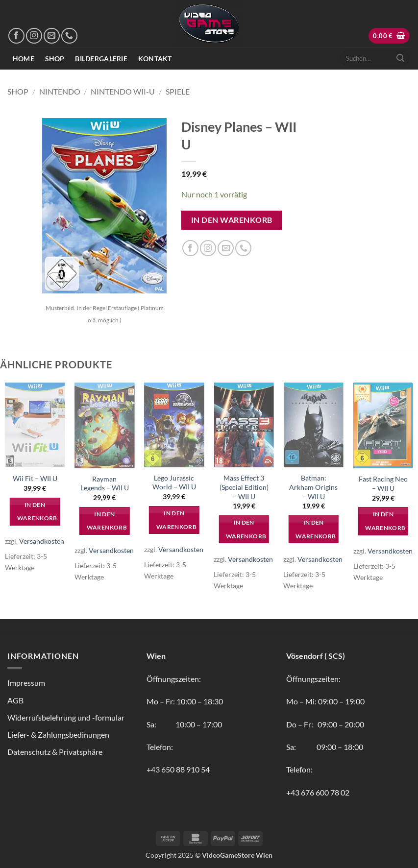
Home (24, 59)
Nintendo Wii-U (123, 91)
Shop (55, 59)
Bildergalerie (101, 59)
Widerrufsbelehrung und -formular (66, 717)
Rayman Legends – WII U (105, 483)
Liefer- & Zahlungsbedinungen (58, 735)
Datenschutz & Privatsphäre (55, 752)
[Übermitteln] (400, 58)
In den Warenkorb (232, 220)
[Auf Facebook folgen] (16, 36)
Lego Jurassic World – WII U (174, 482)
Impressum (26, 683)
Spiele (178, 91)
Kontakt (155, 59)
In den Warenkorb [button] (37, 512)
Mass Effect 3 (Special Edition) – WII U (244, 487)
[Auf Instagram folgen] (34, 36)
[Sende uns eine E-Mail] (52, 36)
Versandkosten (42, 541)
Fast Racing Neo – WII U (383, 483)
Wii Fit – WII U (35, 478)
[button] (389, 36)
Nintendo (60, 91)
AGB (15, 700)
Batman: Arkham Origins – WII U (313, 487)
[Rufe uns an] (69, 36)
